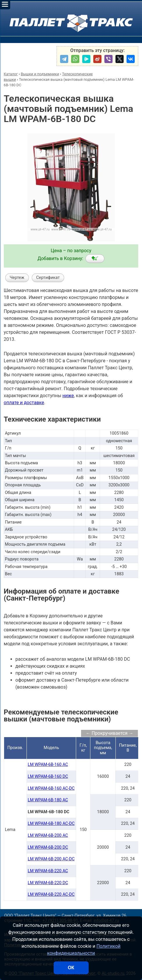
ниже (68, 396)
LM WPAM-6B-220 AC (48, 871)
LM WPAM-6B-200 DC (48, 847)
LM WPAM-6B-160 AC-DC (51, 788)
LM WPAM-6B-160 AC (48, 765)
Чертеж (17, 278)
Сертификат (48, 278)
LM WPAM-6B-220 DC (48, 883)
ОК (71, 968)
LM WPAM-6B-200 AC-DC (51, 859)
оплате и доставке (24, 403)
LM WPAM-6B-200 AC (48, 835)
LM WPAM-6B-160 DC (48, 776)
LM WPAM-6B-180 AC (48, 800)
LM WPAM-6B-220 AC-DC (51, 894)
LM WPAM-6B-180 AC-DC (51, 824)
